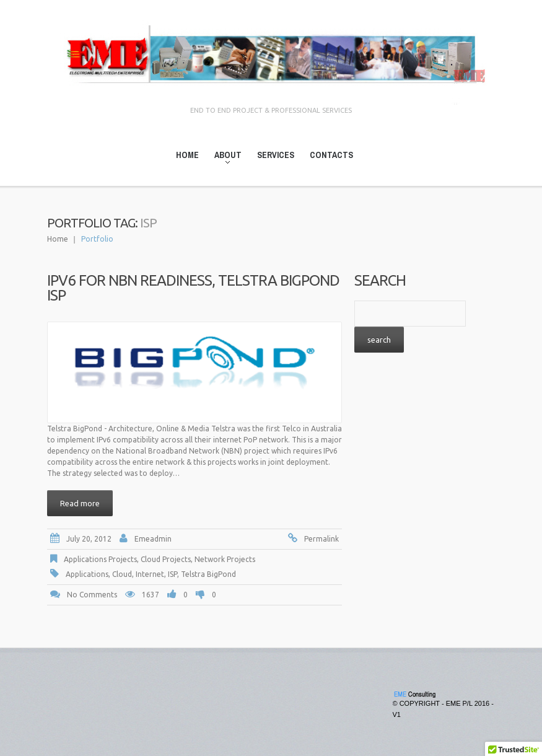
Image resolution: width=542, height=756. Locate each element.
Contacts (331, 155)
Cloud (122, 574)
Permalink (321, 539)
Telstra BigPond (208, 574)
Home (187, 155)
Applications (87, 574)
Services (276, 155)
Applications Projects (100, 559)
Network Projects (225, 559)
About (224, 157)
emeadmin (153, 539)
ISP (173, 574)
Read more (80, 503)
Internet (150, 574)
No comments (92, 595)
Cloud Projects (166, 559)
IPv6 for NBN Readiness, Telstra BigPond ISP (193, 288)
